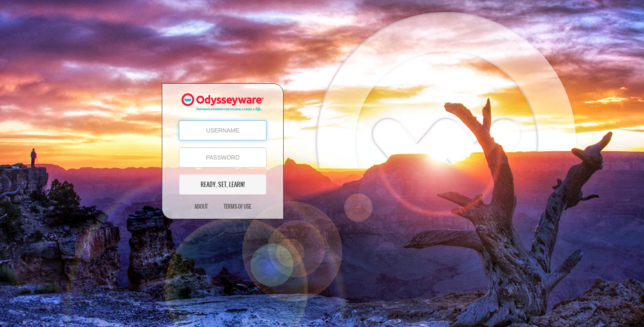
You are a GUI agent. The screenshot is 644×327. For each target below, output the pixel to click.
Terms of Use (237, 207)
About (201, 207)
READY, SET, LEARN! (223, 185)
